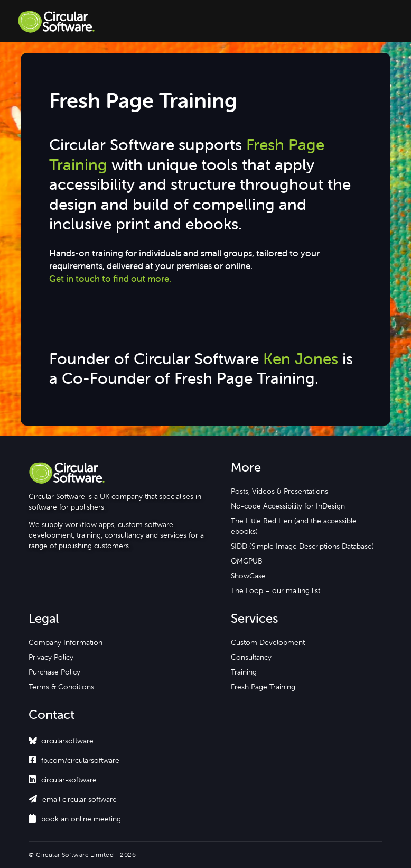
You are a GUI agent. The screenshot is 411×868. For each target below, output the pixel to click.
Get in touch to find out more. (110, 279)
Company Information (66, 642)
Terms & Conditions (61, 687)
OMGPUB (247, 561)
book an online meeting (75, 819)
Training (244, 672)
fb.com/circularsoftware (74, 760)
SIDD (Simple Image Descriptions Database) (302, 546)
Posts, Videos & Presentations (279, 491)
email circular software (73, 799)
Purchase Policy (54, 672)
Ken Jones (301, 359)
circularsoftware (67, 741)
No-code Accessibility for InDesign (288, 506)
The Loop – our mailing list (275, 590)
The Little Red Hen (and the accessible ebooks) (294, 526)
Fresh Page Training (263, 687)
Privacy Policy (51, 657)
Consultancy (251, 657)
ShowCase (248, 576)
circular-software (63, 780)
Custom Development (268, 642)
